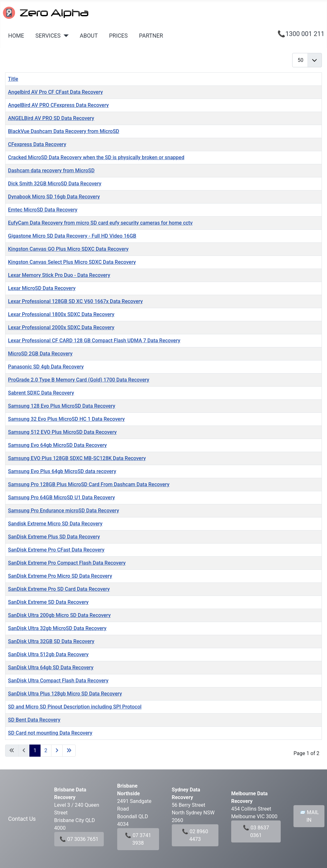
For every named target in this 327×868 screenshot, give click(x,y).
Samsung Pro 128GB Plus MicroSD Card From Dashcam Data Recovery (89, 484)
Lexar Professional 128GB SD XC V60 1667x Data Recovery (75, 301)
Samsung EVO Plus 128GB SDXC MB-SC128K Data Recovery (77, 458)
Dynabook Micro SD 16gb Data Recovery (54, 197)
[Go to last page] (69, 751)
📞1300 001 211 (301, 34)
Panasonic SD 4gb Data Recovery (46, 367)
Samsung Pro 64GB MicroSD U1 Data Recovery (61, 497)
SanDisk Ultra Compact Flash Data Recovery (58, 681)
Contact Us (22, 819)
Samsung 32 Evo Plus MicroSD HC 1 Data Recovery (66, 419)
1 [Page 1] (35, 750)
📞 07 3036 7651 (79, 839)
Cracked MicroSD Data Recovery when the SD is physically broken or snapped (96, 157)
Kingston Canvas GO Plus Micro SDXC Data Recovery (68, 249)
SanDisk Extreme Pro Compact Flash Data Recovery (67, 563)
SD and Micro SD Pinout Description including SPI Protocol (75, 707)
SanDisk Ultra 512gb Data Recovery (48, 654)
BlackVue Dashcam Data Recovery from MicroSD (64, 131)
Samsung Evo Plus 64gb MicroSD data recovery (62, 471)
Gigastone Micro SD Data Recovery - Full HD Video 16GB (72, 236)
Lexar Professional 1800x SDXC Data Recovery (61, 314)
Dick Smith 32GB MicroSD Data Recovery (55, 184)
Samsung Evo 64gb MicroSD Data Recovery (57, 445)
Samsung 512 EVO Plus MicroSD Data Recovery (62, 432)
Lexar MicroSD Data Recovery (42, 288)
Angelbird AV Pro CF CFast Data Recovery (55, 92)
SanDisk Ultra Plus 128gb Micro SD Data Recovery (65, 694)
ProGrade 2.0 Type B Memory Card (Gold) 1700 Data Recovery (79, 380)
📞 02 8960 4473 (195, 835)
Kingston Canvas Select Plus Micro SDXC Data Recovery (72, 262)
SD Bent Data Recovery (34, 720)
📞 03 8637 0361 (256, 831)
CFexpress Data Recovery (37, 144)
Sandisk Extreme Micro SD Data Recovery (55, 524)
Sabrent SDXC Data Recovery (41, 393)
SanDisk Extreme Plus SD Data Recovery (54, 537)
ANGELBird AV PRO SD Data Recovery (51, 118)
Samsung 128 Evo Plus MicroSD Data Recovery (62, 406)
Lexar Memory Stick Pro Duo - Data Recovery (59, 275)
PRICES (118, 36)
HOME (16, 36)
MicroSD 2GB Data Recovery (40, 354)
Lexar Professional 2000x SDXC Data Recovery (61, 327)
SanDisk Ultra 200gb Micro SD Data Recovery (59, 615)
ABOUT (89, 36)
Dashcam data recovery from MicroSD (51, 171)
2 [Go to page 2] (46, 750)
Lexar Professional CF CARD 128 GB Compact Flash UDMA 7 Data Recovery (94, 341)
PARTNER (151, 36)
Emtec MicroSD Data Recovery (43, 210)
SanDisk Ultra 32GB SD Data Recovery (51, 641)
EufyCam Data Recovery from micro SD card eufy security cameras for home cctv (100, 223)
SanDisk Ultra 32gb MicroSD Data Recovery (57, 628)
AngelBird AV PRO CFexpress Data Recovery (58, 105)
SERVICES (48, 36)
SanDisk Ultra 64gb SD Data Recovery (51, 668)
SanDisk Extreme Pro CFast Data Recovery (56, 550)
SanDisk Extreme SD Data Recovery (48, 602)
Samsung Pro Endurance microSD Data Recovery (64, 511)
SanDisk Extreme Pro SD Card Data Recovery (59, 589)
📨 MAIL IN (309, 816)
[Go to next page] (57, 751)
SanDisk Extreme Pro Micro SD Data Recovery (60, 576)
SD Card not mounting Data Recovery (50, 733)
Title (13, 79)
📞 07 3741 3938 (138, 839)
